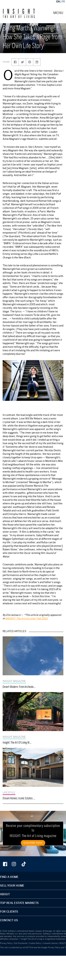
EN (58, 2)
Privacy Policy (6, 943)
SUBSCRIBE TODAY (33, 843)
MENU (58, 13)
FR (63, 2)
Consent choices (50, 943)
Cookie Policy (35, 943)
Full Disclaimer (21, 943)
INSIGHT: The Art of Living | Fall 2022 (26, 618)
